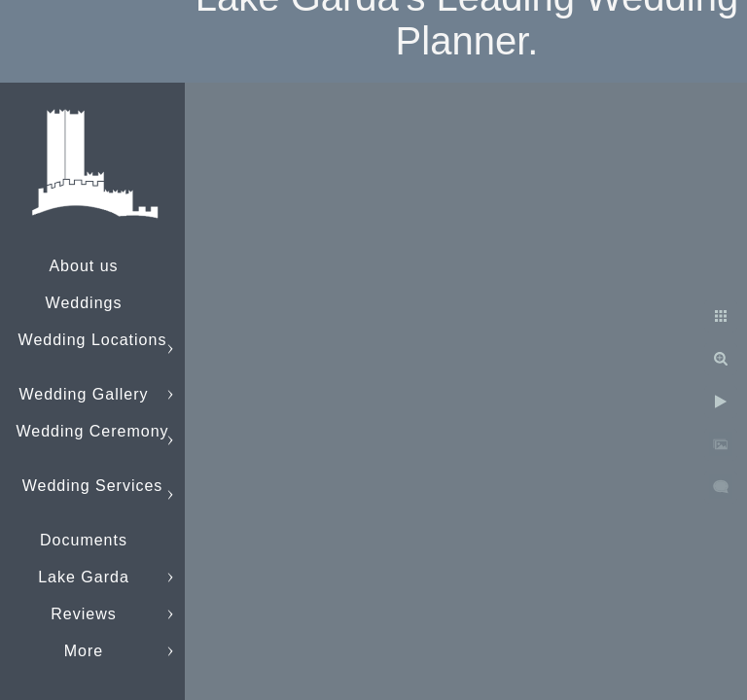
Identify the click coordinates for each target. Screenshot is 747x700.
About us (83, 266)
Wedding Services (93, 486)
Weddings (84, 303)
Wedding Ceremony (92, 431)
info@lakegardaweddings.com (132, 651)
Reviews (83, 614)
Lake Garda (84, 577)
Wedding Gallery (84, 394)
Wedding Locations (93, 340)
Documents (84, 540)
